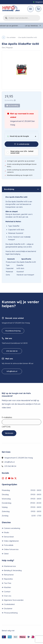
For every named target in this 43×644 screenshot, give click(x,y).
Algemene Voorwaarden (14, 600)
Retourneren (9, 575)
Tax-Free (8, 583)
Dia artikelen (11, 37)
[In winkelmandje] (21, 144)
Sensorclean (9, 537)
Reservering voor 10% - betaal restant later (22, 152)
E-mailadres (7, 417)
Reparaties (8, 579)
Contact (7, 592)
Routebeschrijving (13, 331)
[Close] (40, 26)
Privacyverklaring (11, 613)
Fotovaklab (9, 545)
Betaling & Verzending (13, 570)
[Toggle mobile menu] (30, 9)
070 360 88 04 (12, 351)
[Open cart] (38, 9)
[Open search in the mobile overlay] (21, 18)
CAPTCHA (6, 427)
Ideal (6, 554)
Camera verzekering (12, 528)
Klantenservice (10, 566)
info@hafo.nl (12, 371)
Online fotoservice (11, 549)
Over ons (8, 596)
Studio (7, 532)
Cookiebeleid (9, 604)
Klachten (8, 587)
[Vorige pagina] (4, 37)
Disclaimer (8, 609)
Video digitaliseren (11, 541)
